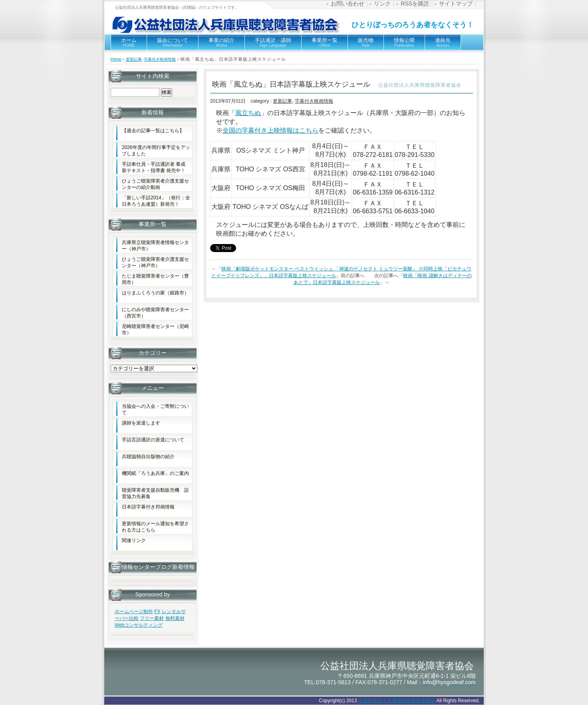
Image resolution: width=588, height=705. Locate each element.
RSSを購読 (415, 4)
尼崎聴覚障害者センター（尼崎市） (155, 330)
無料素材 (175, 618)
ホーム (129, 42)
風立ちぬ (248, 113)
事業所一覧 (325, 42)
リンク (382, 4)
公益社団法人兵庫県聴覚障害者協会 (397, 701)
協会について (173, 42)
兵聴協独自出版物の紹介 (148, 457)
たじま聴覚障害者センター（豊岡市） (155, 279)
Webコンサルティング (139, 625)
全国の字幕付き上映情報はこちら (270, 130)
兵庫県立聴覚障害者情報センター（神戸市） (155, 246)
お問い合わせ (348, 4)
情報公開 (404, 42)
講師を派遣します (141, 423)
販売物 (366, 42)
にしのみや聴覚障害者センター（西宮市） (155, 313)
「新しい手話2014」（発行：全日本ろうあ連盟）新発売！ (156, 201)
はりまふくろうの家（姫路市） (155, 293)
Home (116, 59)
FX (157, 612)
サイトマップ (456, 4)
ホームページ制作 (134, 612)
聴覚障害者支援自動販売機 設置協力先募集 (155, 493)
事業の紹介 (221, 42)
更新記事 (134, 59)
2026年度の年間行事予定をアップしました (156, 151)
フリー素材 (152, 618)
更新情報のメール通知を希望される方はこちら (155, 527)
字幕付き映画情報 (160, 59)
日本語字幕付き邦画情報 (148, 507)
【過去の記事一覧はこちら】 (153, 131)
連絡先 (443, 42)
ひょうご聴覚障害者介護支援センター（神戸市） (155, 262)
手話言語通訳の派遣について (153, 440)
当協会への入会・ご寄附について (155, 409)
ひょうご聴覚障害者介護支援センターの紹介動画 (155, 184)
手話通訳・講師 (273, 42)
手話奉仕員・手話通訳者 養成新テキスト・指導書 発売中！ (154, 167)
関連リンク (134, 540)
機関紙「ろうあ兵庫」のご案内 (155, 473)
